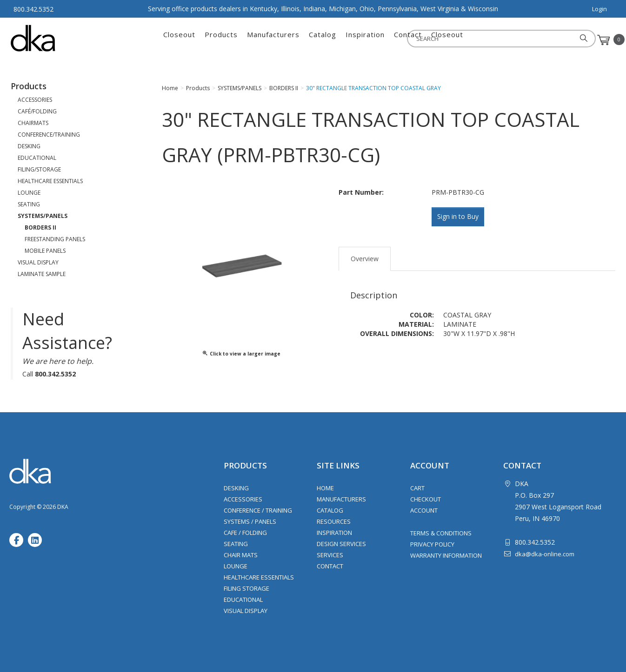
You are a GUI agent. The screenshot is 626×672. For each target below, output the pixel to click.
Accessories (243, 499)
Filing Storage (246, 588)
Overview (365, 257)
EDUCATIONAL (37, 158)
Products (221, 40)
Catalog (323, 40)
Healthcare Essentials (259, 577)
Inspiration (365, 40)
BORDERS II (40, 227)
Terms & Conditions (441, 533)
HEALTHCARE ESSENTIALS (50, 181)
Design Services (341, 544)
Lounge (236, 566)
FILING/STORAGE (39, 169)
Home (325, 488)
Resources (334, 521)
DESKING (29, 146)
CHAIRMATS (33, 123)
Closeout (179, 40)
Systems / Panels (250, 521)
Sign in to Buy (460, 217)
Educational (243, 600)
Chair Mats (241, 555)
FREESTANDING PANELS (55, 239)
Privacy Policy (432, 544)
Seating (236, 544)
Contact (408, 40)
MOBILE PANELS (45, 251)
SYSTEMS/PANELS (43, 216)
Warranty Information (446, 555)
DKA (57, 38)
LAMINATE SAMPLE (42, 274)
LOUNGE (29, 193)
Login (599, 9)
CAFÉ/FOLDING (37, 111)
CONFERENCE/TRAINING (49, 135)
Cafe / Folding (245, 533)
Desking (236, 488)
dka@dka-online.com (545, 554)
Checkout (426, 499)
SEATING (29, 204)
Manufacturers (273, 40)
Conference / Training (258, 510)
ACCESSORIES (35, 100)
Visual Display (246, 611)
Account (424, 510)
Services (330, 555)
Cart (417, 488)
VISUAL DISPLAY (38, 262)
